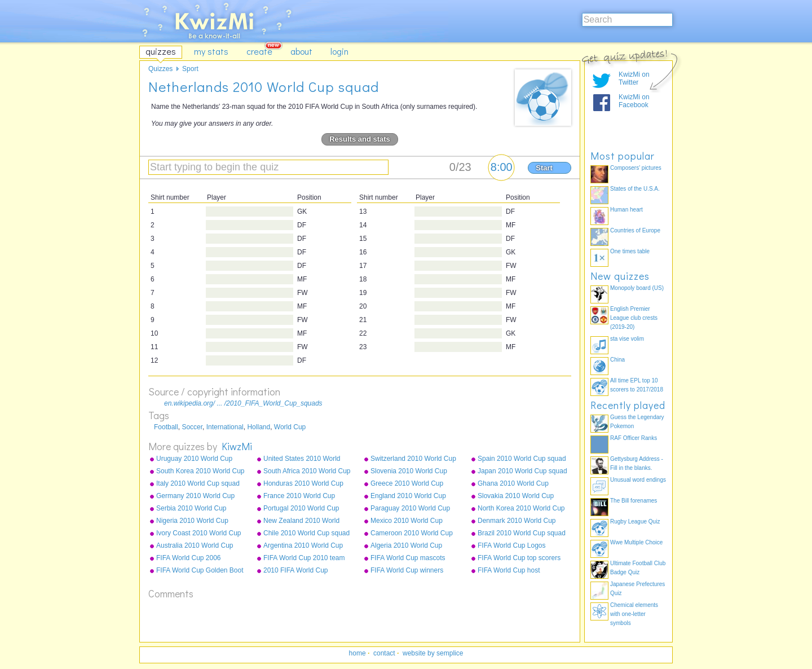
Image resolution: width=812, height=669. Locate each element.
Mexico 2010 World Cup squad (407, 521)
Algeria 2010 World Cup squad (406, 546)
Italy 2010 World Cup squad (198, 483)
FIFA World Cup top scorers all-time (519, 558)
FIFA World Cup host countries (509, 571)
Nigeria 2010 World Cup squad (192, 521)
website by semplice (433, 653)
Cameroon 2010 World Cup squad (412, 534)
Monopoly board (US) (637, 288)
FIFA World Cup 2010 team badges (304, 558)
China (617, 360)
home (358, 653)
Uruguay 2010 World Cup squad (194, 459)
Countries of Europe (635, 230)
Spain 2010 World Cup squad (522, 459)
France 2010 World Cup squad (299, 496)
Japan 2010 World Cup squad (522, 471)
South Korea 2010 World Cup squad (200, 472)
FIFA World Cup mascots (408, 558)
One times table (630, 251)
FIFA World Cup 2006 (189, 558)
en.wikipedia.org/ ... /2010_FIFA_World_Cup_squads (243, 403)
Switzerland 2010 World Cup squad (413, 459)
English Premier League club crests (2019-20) (634, 318)
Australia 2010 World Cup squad (195, 546)
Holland (259, 427)
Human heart (626, 210)
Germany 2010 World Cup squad (195, 496)
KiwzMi (237, 446)
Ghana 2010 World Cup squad (513, 484)
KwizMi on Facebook (634, 101)
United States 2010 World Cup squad (302, 459)
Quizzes (160, 69)
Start (544, 168)
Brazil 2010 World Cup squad (522, 533)
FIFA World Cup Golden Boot (200, 570)
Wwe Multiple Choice (636, 542)
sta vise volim (627, 339)
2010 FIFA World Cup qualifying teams (296, 571)
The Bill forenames (634, 501)
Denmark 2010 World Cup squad (517, 521)
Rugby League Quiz (635, 521)
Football (166, 427)
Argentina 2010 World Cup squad (303, 546)
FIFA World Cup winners (407, 570)
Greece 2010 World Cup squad (407, 484)
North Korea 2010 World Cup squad (521, 509)
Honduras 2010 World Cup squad (303, 484)
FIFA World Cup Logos (512, 545)
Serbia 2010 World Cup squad (191, 509)
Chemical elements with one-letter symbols (634, 614)
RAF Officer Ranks (634, 438)
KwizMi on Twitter (634, 78)
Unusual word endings (638, 480)
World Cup (290, 427)
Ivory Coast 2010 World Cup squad (199, 534)
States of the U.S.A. (635, 189)
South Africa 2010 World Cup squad (307, 472)
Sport (190, 69)
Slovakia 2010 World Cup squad (516, 496)
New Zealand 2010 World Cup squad (301, 521)
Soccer (192, 427)
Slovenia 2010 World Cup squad (409, 472)
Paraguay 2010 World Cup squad (410, 509)
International (225, 427)
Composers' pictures (636, 168)
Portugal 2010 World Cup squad (301, 509)
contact (384, 653)
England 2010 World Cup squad (408, 496)
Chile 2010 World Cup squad (306, 533)
